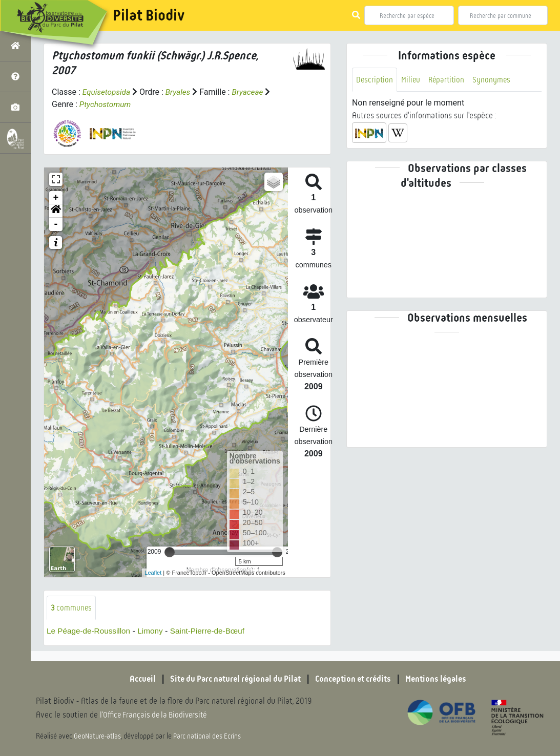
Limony (155, 631)
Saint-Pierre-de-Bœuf (214, 631)
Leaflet (153, 573)
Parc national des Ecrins (209, 737)
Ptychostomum (106, 104)
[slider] (170, 552)
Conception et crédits (356, 679)
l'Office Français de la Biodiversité (157, 715)
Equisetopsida (108, 92)
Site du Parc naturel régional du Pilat (232, 679)
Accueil (134, 679)
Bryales (181, 92)
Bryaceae (252, 92)
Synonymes (495, 80)
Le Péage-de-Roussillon (90, 631)
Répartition (449, 80)
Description (375, 80)
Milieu (412, 80)
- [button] (56, 224)
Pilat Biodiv (149, 15)
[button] (56, 211)
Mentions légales (444, 679)
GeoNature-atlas (98, 737)
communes (72, 608)
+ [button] (56, 198)
